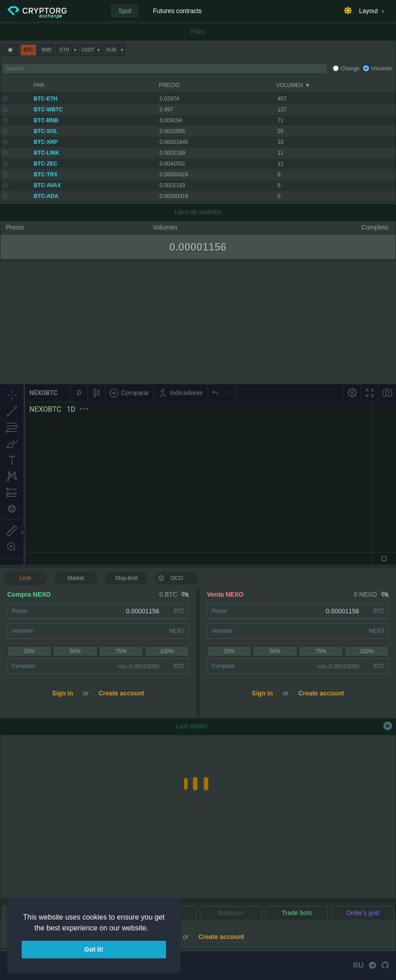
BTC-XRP (46, 142)
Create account (121, 693)
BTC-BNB (46, 120)
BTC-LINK (47, 153)
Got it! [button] (94, 949)
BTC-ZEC (46, 164)
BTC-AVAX (47, 185)
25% (29, 651)
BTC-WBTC (48, 110)
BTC (29, 50)
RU (358, 965)
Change (350, 69)
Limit (25, 578)
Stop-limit (126, 578)
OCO (170, 578)
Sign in (62, 693)
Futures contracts (177, 11)
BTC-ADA (46, 196)
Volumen (381, 69)
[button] (152, 929)
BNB (46, 50)
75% (121, 651)
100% (167, 651)
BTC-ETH (46, 99)
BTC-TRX (46, 175)
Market (76, 578)
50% (75, 651)
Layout (368, 11)
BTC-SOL (46, 131)
